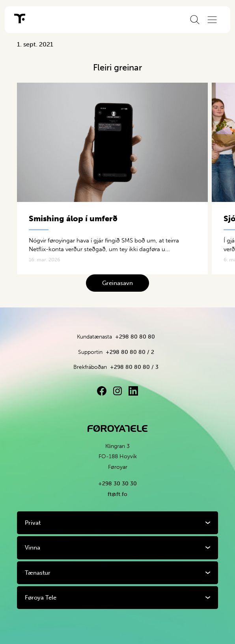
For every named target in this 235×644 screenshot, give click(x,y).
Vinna (33, 548)
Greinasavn (117, 283)
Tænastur (38, 573)
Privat (33, 523)
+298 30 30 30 (117, 484)
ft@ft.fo (117, 494)
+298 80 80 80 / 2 (130, 352)
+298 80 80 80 (135, 337)
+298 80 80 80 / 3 (134, 367)
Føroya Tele (41, 598)
